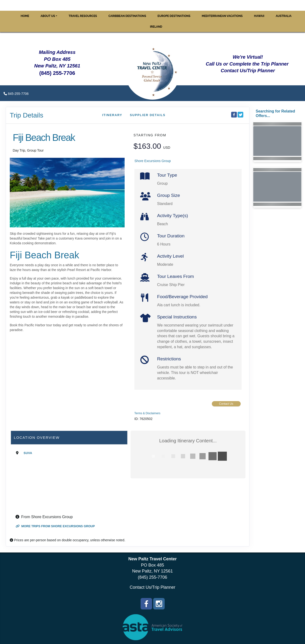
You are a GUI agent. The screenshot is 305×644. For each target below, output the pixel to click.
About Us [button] (48, 16)
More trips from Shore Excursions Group (55, 526)
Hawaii (259, 16)
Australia (284, 16)
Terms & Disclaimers (147, 413)
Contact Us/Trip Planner (152, 587)
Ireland (156, 27)
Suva (28, 453)
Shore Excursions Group (153, 161)
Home (25, 16)
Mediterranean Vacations (222, 16)
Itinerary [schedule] (112, 115)
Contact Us (226, 404)
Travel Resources (83, 16)
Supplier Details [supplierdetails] (148, 115)
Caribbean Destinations (127, 16)
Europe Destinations (174, 16)
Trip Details (27, 115)
